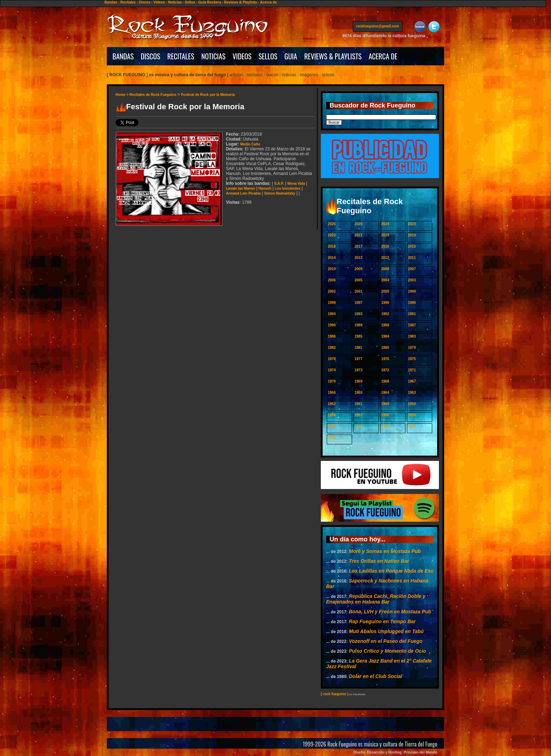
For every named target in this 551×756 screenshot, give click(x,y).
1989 (358, 325)
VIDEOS (242, 56)
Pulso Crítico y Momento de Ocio (387, 651)
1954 (332, 426)
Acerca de (268, 2)
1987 (412, 325)
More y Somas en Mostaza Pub (385, 551)
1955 (412, 415)
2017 (358, 246)
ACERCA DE (383, 56)
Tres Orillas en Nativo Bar (379, 561)
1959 (412, 404)
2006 (332, 280)
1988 (385, 325)
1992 (385, 314)
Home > (122, 95)
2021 (358, 235)
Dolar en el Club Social (376, 676)
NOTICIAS (213, 56)
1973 (358, 370)
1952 (385, 426)
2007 (412, 269)
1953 (358, 426)
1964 (385, 393)
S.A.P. (279, 184)
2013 (358, 258)
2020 (385, 235)
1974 (332, 370)
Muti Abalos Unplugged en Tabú (386, 631)
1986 (332, 336)
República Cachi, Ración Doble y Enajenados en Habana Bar (376, 599)
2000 (385, 291)
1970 (332, 381)
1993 (358, 314)
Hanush (265, 188)
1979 (412, 348)
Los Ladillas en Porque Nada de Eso (391, 571)
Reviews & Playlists (241, 2)
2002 (332, 291)
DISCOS (151, 56)
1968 (385, 381)
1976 (385, 359)
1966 (332, 393)
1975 (412, 359)
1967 (412, 381)
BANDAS (123, 56)
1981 (358, 348)
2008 (385, 269)
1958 (332, 415)
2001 (358, 291)
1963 (412, 393)
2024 (385, 224)
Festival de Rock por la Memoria (208, 95)
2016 (385, 246)
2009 (358, 269)
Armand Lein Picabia (243, 193)
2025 (358, 224)
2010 (332, 269)
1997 (358, 303)
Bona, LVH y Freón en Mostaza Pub (390, 612)
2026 (332, 224)
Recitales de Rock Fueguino (153, 95)
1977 (358, 359)
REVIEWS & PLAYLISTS (333, 56)
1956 (385, 415)
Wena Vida (296, 184)
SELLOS (268, 56)
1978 (332, 359)
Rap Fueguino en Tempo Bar (382, 621)
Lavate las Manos (241, 188)
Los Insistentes (288, 188)
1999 (412, 291)
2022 (332, 235)
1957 (358, 415)
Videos (159, 2)
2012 (385, 258)
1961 (358, 404)
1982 (332, 348)
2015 (412, 246)
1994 (332, 314)
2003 (412, 280)
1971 (412, 370)
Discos (145, 2)
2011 (412, 258)
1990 (332, 325)
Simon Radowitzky (280, 193)
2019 (412, 235)
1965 (358, 393)
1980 (385, 348)
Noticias (175, 2)
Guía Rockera (209, 2)
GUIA (291, 56)
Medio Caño (250, 144)
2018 (332, 246)
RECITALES (181, 56)
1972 (385, 370)
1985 (358, 336)
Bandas (111, 2)
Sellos (190, 2)
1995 (412, 303)
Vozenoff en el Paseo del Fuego (386, 641)
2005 (358, 280)
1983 (412, 336)
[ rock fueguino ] (335, 694)
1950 (332, 438)
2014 (332, 258)
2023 (412, 224)
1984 (385, 336)
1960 (385, 404)
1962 (332, 404)
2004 (385, 280)
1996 (385, 303)
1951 (412, 426)
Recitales (128, 2)
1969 (358, 381)
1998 (332, 303)
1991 (412, 314)
